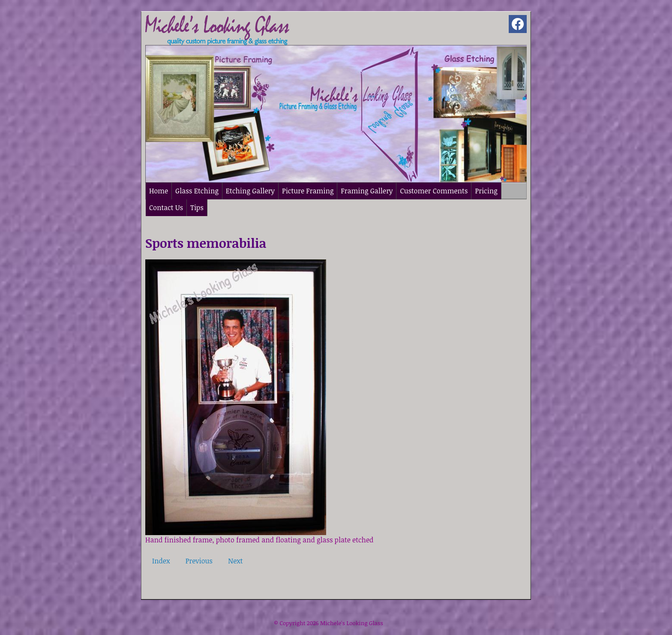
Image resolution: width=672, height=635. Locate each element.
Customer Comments (434, 191)
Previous (199, 561)
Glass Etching (197, 191)
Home (159, 191)
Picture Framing (308, 191)
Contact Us (166, 208)
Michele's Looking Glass (352, 623)
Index (161, 561)
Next (235, 561)
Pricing (486, 191)
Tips (197, 208)
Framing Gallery (367, 191)
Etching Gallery (250, 191)
